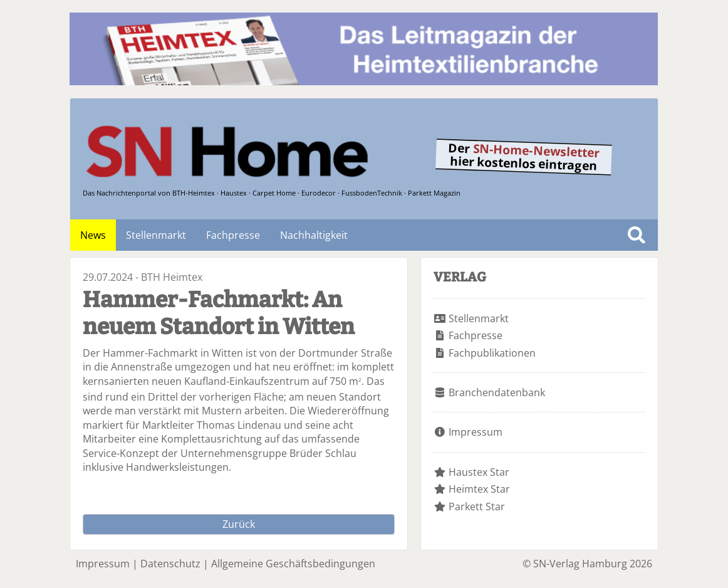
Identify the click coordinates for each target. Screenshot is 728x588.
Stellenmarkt (156, 235)
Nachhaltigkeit (314, 235)
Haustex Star (479, 472)
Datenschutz (170, 564)
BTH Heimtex (172, 277)
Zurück (239, 524)
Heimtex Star (479, 489)
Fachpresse (233, 235)
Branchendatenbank (497, 392)
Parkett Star (477, 507)
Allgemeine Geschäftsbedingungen (293, 564)
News (93, 235)
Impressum (476, 432)
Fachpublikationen (492, 353)
